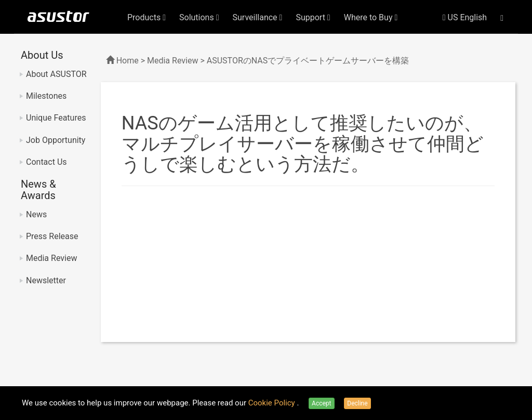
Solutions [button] (199, 17)
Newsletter (46, 280)
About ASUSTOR (56, 74)
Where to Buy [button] (371, 17)
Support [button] (313, 17)
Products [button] (147, 17)
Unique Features (56, 118)
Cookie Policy (273, 403)
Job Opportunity (56, 140)
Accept (321, 403)
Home (128, 61)
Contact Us (46, 162)
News (36, 214)
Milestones (46, 96)
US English (465, 17)
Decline (357, 403)
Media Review (51, 258)
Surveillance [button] (258, 17)
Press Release (52, 236)
